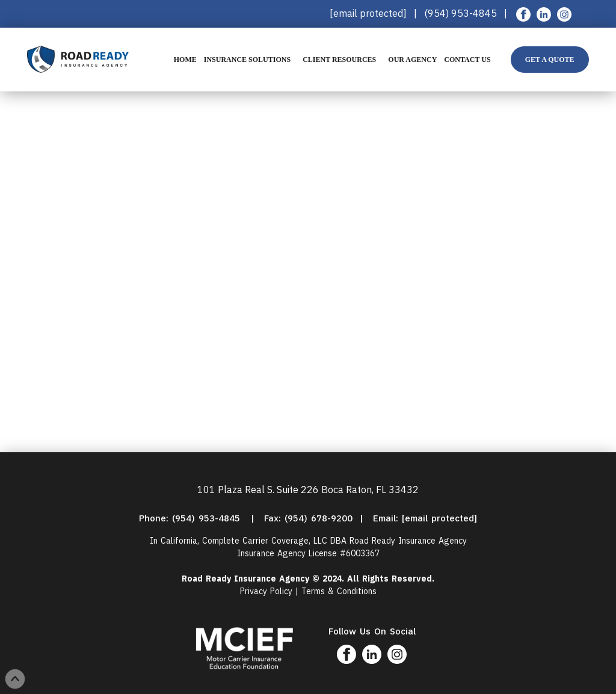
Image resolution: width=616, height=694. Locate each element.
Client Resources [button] (339, 60)
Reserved (412, 579)
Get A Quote (550, 60)
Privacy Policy (266, 591)
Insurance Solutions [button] (247, 60)
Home (185, 60)
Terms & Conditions (339, 591)
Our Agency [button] (412, 60)
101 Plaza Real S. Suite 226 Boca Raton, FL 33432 (308, 490)
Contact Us (467, 60)
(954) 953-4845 (462, 13)
